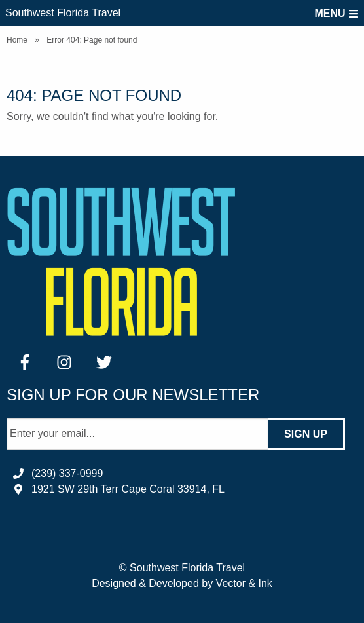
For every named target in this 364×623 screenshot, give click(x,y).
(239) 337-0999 (67, 473)
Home (17, 40)
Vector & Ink (244, 583)
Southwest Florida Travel (63, 13)
